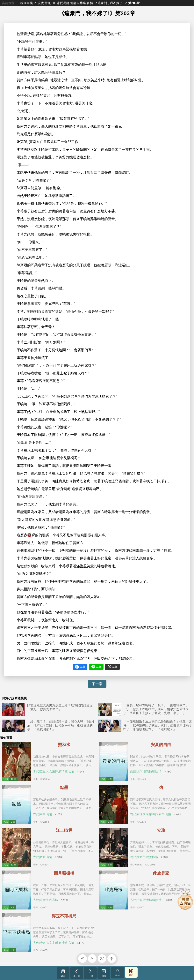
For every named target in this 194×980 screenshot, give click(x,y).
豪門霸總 (63, 3)
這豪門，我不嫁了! (111, 3)
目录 (104, 973)
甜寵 (48, 3)
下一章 (97, 684)
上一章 (77, 973)
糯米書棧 (26, 3)
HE (54, 3)
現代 (41, 3)
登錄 (118, 973)
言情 (90, 3)
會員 (131, 972)
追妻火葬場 (78, 3)
